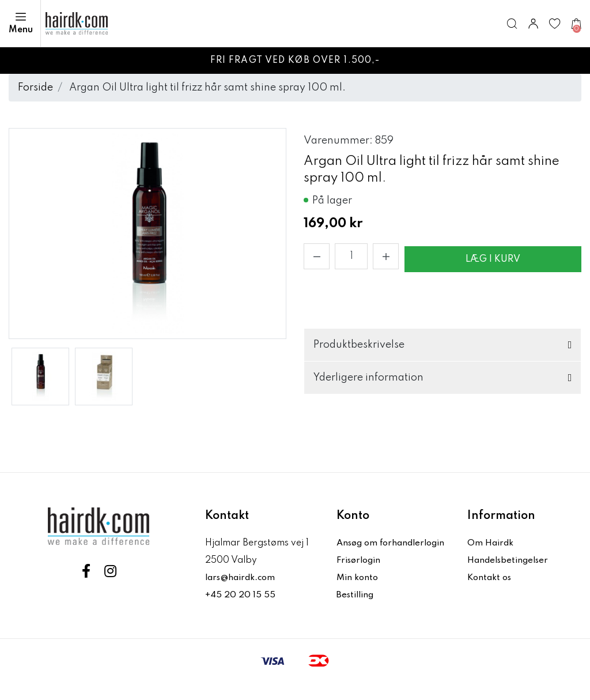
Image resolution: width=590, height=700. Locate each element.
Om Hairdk (491, 543)
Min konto (358, 595)
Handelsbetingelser (510, 560)
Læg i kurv (493, 259)
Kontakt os (491, 578)
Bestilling (357, 612)
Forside (35, 88)
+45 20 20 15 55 (241, 595)
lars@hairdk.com (243, 578)
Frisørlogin (361, 578)
